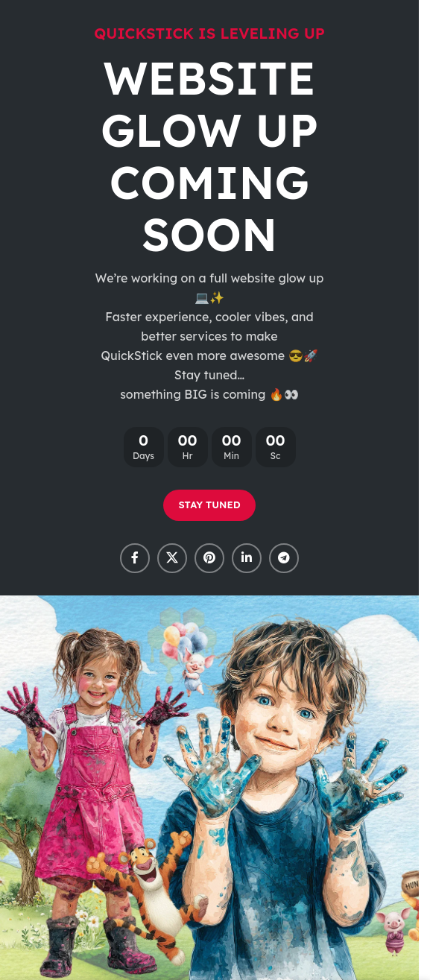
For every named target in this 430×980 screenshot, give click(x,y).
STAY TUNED (209, 505)
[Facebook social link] (135, 558)
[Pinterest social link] (209, 558)
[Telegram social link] (284, 558)
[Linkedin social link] (247, 558)
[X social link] (172, 558)
